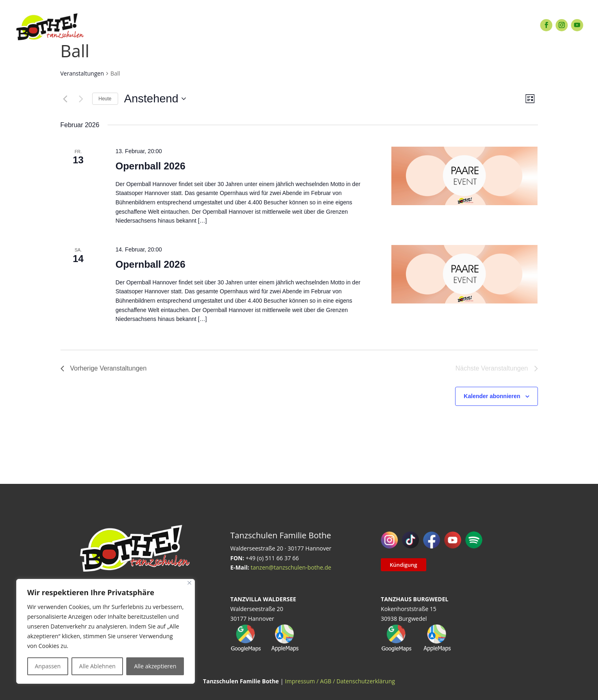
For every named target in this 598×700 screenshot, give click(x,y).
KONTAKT (409, 25)
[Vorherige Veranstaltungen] (65, 99)
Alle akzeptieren (155, 666)
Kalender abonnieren (492, 396)
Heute (105, 99)
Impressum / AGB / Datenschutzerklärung (340, 681)
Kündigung (403, 565)
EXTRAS (240, 25)
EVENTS (279, 25)
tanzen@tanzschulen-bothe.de (291, 567)
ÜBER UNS (363, 25)
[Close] (189, 583)
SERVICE (319, 25)
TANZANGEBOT (189, 25)
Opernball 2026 (150, 166)
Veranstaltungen (82, 73)
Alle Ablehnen (97, 666)
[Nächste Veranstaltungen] (81, 99)
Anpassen (48, 666)
